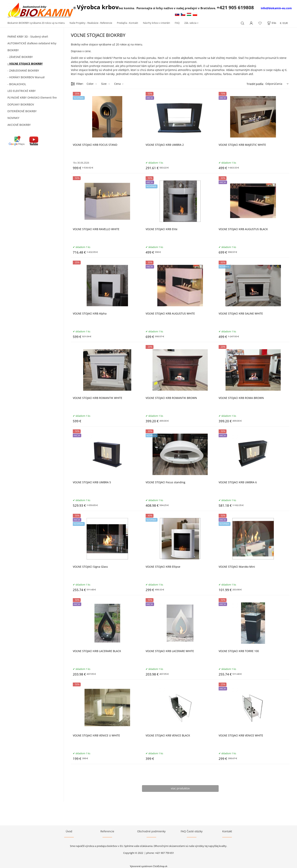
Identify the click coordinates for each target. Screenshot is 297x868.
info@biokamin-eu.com (276, 8)
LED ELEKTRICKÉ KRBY (22, 91)
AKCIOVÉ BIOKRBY (19, 125)
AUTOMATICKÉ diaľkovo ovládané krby (32, 43)
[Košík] (272, 23)
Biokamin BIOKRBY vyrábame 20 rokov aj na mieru (36, 23)
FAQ (177, 23)
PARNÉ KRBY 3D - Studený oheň (28, 37)
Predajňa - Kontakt (128, 23)
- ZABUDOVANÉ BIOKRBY (23, 70)
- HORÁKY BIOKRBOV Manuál (26, 77)
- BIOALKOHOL (17, 84)
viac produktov (180, 788)
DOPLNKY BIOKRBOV (21, 104)
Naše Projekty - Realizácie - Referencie (91, 23)
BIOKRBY (13, 50)
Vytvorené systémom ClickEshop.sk (149, 866)
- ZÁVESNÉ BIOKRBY (20, 57)
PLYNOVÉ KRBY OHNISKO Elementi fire (32, 98)
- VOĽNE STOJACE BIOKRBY (25, 64)
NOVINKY (13, 118)
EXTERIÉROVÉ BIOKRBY (22, 111)
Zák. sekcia (190, 23)
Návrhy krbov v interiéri (156, 23)
